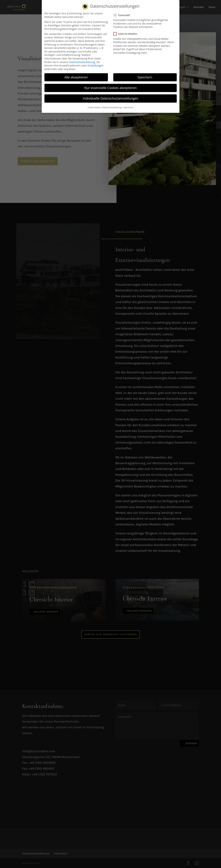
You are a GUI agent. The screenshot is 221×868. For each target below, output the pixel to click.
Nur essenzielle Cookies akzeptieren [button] (110, 88)
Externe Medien (127, 34)
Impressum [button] (128, 107)
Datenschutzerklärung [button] (112, 107)
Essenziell (123, 15)
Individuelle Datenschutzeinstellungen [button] (111, 98)
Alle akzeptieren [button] (76, 77)
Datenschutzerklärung (82, 62)
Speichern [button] (145, 77)
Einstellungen (95, 65)
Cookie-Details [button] (94, 107)
